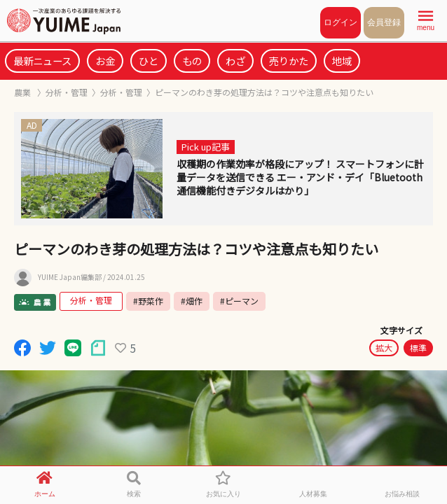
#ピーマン (239, 301)
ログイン (341, 22)
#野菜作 (148, 301)
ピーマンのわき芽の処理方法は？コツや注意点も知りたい (264, 92)
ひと (149, 61)
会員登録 (384, 22)
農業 (23, 92)
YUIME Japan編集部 (70, 277)
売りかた (289, 61)
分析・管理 (67, 92)
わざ (235, 61)
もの (192, 61)
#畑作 (192, 301)
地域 (342, 61)
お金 (105, 61)
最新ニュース (42, 61)
